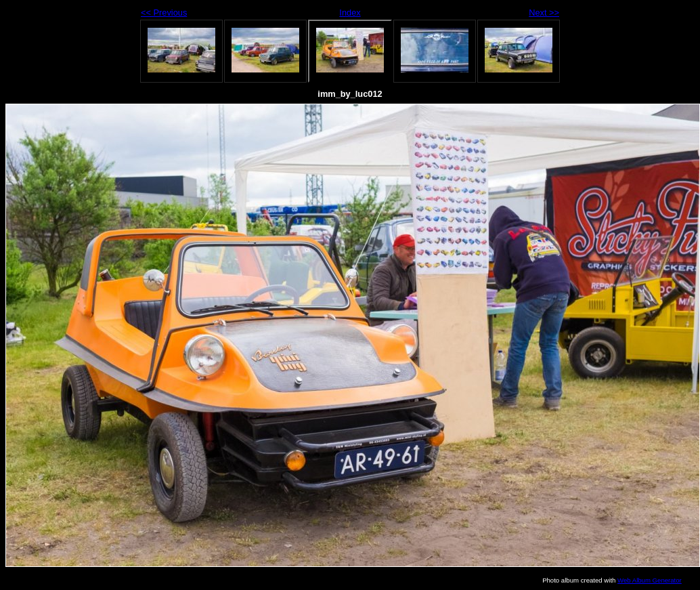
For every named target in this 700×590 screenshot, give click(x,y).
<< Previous (164, 13)
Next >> (544, 13)
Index (350, 13)
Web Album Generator (650, 580)
